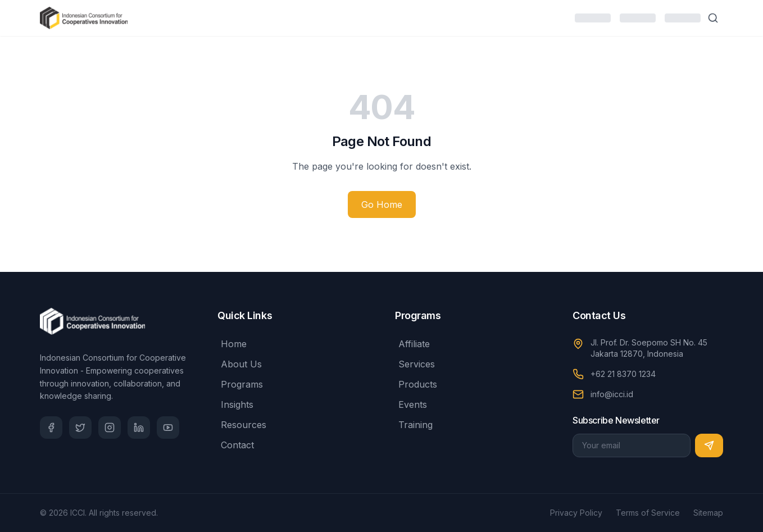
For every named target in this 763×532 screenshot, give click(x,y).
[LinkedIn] (139, 428)
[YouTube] (168, 428)
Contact (236, 445)
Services (415, 364)
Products (416, 384)
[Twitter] (80, 428)
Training (414, 425)
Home (232, 344)
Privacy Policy (576, 513)
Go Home (382, 204)
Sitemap (708, 513)
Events (411, 404)
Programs (240, 384)
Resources (242, 425)
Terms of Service (648, 513)
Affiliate (412, 344)
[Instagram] (110, 428)
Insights (235, 404)
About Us (240, 364)
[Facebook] (51, 428)
